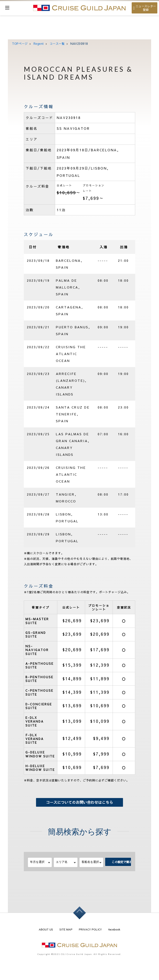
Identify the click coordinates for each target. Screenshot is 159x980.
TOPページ (20, 44)
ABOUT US (46, 929)
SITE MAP (66, 929)
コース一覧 (57, 44)
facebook (114, 929)
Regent (39, 44)
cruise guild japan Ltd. (79, 8)
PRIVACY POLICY (90, 929)
